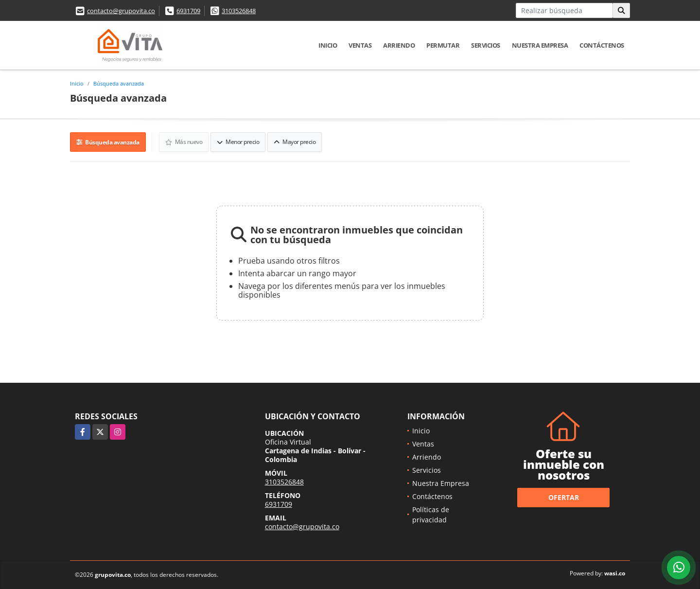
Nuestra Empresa (540, 45)
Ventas (360, 45)
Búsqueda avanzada (119, 83)
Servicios (486, 45)
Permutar (443, 45)
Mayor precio (295, 142)
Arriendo (399, 45)
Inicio (328, 45)
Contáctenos (602, 45)
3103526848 (239, 11)
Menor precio (238, 142)
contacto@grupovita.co (121, 11)
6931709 (188, 11)
